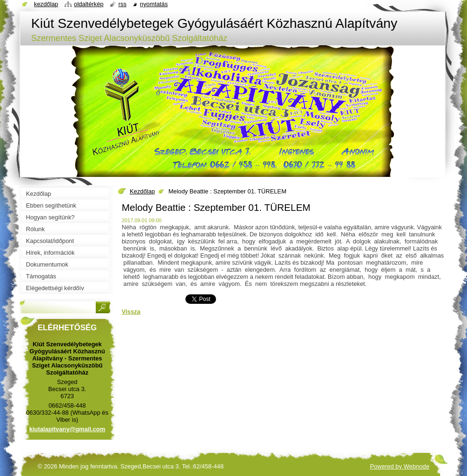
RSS (122, 4)
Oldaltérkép (89, 4)
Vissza (131, 312)
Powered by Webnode (400, 466)
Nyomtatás (154, 4)
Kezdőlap (142, 191)
